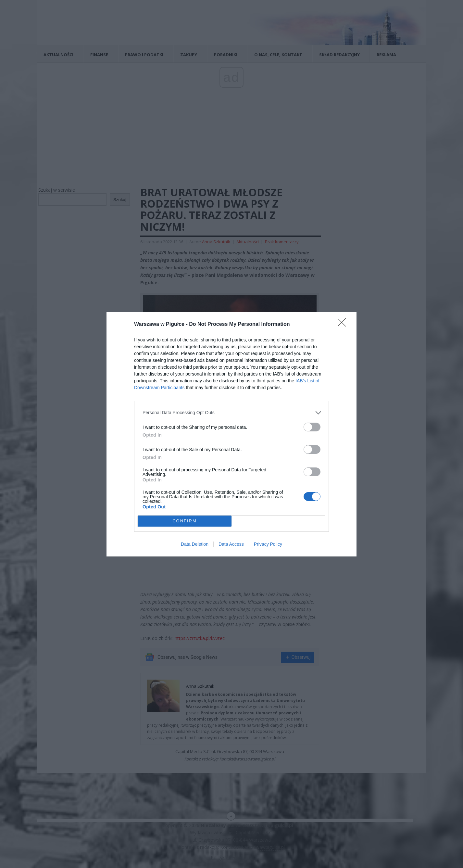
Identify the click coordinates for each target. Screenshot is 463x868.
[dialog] (231, 434)
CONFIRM (185, 521)
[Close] (344, 325)
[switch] (312, 427)
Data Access (231, 544)
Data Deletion (195, 544)
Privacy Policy (268, 544)
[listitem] (231, 413)
